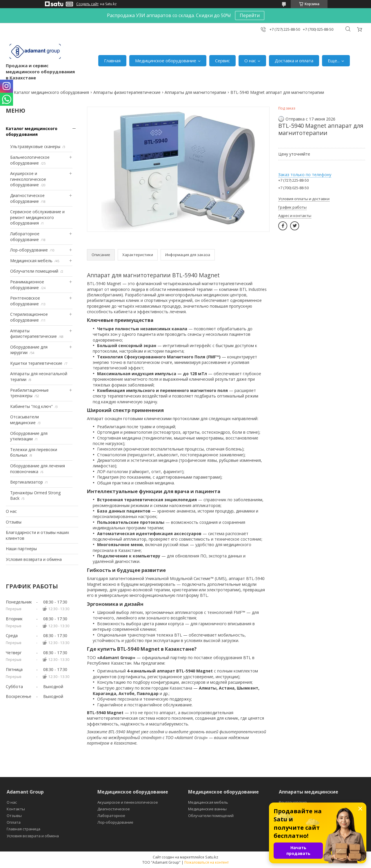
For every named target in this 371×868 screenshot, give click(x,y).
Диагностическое (114, 809)
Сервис (222, 61)
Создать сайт (87, 4)
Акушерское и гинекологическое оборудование (28, 179)
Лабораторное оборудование (25, 237)
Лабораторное (111, 816)
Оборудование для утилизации (29, 436)
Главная (112, 61)
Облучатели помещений (34, 271)
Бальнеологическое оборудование (30, 160)
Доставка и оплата (294, 61)
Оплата (14, 822)
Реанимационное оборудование (27, 285)
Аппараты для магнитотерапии (195, 92)
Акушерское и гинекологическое (128, 802)
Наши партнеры (21, 549)
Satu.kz (212, 857)
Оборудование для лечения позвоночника (38, 469)
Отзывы (14, 522)
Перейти (250, 15)
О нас (250, 61)
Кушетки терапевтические (36, 363)
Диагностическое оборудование (27, 198)
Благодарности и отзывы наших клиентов (37, 535)
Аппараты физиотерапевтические (127, 92)
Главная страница (23, 829)
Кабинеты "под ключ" (31, 406)
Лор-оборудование (29, 250)
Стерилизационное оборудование (29, 317)
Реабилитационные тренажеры (29, 393)
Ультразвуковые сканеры (35, 146)
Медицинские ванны (207, 809)
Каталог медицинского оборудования (51, 92)
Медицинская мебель (31, 261)
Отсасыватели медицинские (24, 420)
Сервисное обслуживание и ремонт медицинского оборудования (37, 217)
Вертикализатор (27, 482)
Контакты (16, 809)
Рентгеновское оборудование (25, 301)
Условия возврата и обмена (34, 559)
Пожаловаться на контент (207, 862)
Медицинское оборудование (166, 61)
